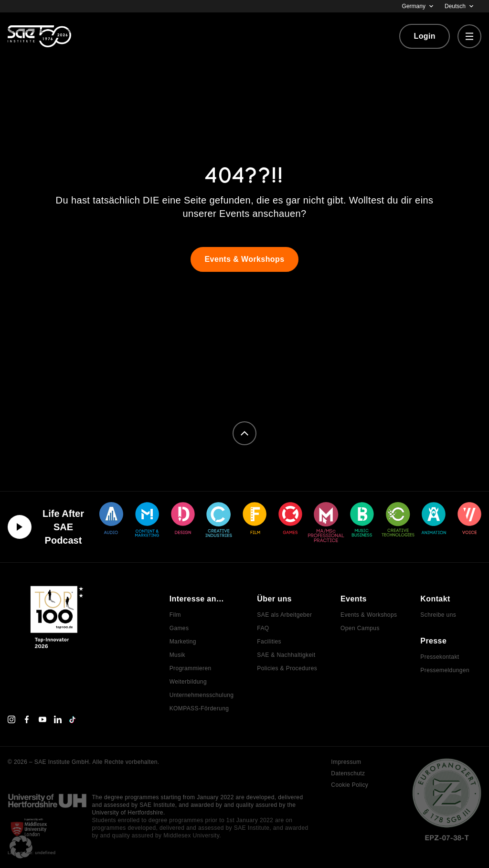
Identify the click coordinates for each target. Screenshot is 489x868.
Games (179, 628)
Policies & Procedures (287, 668)
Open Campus (360, 628)
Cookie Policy (350, 785)
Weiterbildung (188, 682)
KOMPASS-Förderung (199, 708)
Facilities (269, 642)
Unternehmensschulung (202, 695)
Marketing (183, 642)
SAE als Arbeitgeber (284, 615)
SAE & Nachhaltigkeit (286, 655)
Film (175, 615)
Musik (177, 655)
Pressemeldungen (445, 670)
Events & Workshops (369, 615)
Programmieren (191, 668)
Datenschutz (348, 773)
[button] (21, 847)
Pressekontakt (440, 657)
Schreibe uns (438, 615)
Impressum (346, 762)
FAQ (263, 628)
